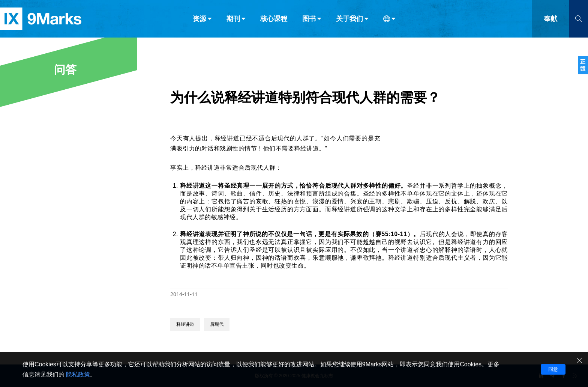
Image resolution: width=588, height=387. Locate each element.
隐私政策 (78, 374)
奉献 (550, 22)
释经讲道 (185, 324)
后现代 (217, 324)
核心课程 (274, 22)
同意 (553, 369)
